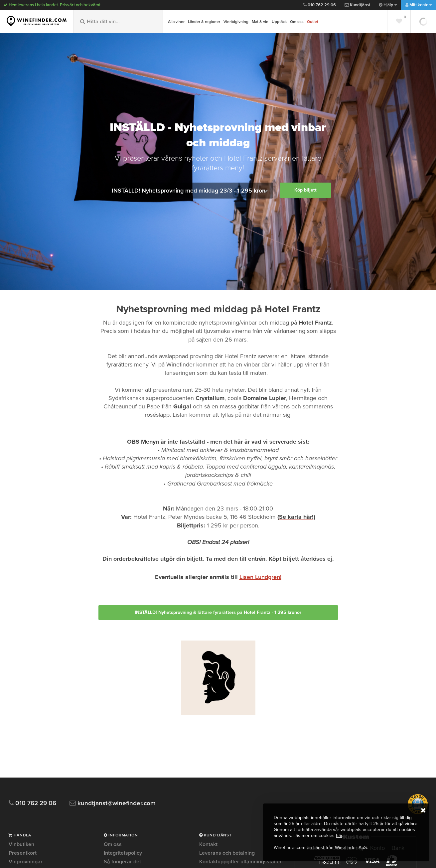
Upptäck (279, 22)
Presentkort (23, 853)
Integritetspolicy (123, 853)
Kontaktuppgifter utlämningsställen (241, 862)
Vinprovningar (26, 862)
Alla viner (176, 22)
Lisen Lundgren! (260, 577)
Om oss (297, 22)
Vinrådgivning (236, 22)
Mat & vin (260, 22)
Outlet (313, 22)
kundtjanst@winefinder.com (113, 803)
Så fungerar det (122, 862)
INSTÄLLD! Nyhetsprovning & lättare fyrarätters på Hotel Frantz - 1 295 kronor (218, 612)
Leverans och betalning (227, 853)
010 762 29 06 (320, 5)
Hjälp (388, 5)
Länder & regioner (204, 22)
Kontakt (208, 845)
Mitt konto (419, 5)
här (339, 836)
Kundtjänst (357, 5)
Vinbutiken (21, 845)
